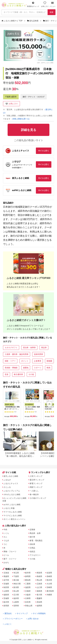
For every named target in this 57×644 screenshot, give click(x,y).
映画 (48, 368)
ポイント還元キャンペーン (14, 519)
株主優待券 (18, 374)
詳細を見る (13, 34)
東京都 (16, 580)
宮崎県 (49, 587)
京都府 (28, 591)
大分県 (49, 584)
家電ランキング (36, 483)
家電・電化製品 (36, 541)
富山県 (16, 591)
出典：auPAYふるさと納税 (45, 63)
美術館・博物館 (11, 368)
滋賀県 (28, 587)
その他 (31, 374)
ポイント (25, 361)
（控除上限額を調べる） (21, 119)
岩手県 (6, 580)
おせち (6, 563)
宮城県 (6, 584)
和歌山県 (29, 606)
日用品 (32, 548)
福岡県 (39, 606)
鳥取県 (39, 573)
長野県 (16, 606)
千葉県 (16, 576)
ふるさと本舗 (9, 508)
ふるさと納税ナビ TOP (12, 21)
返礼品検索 (33, 21)
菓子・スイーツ (10, 559)
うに (5, 544)
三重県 (28, 584)
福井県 (16, 598)
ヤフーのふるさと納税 (13, 512)
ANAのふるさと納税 (12, 494)
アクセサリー (35, 555)
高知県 (39, 602)
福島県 (6, 595)
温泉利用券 (38, 354)
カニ (5, 537)
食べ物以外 (34, 494)
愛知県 (28, 580)
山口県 (39, 587)
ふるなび (7, 480)
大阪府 (28, 595)
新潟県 (16, 587)
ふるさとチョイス (11, 483)
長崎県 (49, 576)
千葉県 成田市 (11, 97)
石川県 (16, 595)
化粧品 (32, 552)
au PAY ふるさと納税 (12, 505)
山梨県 (16, 602)
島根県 (39, 576)
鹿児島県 (50, 591)
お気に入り (45, 4)
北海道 (6, 573)
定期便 (32, 530)
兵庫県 (28, 598)
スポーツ (38, 368)
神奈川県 (17, 584)
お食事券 (38, 361)
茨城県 (6, 598)
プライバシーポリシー (13, 619)
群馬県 (6, 606)
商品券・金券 (35, 533)
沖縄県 (49, 595)
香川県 (39, 595)
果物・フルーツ (10, 552)
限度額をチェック (33, 4)
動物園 (49, 361)
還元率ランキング (37, 480)
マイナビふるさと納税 (13, 516)
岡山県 (39, 580)
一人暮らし (34, 491)
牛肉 (5, 530)
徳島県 (39, 591)
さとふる (7, 487)
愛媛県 (39, 598)
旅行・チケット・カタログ (34, 97)
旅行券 (32, 537)
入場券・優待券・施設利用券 (17, 354)
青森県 (6, 576)
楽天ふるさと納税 (11, 476)
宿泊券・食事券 (29, 348)
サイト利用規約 (39, 613)
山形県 (6, 591)
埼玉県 (16, 573)
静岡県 (28, 576)
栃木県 (6, 602)
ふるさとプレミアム (12, 491)
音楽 (7, 374)
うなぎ (6, 541)
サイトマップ (22, 613)
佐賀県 (49, 573)
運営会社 (7, 613)
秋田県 (6, 587)
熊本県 (49, 580)
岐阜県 (28, 573)
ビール (6, 555)
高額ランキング (36, 487)
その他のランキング (38, 498)
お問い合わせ (32, 619)
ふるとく (7, 624)
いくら (6, 533)
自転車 (32, 544)
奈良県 (28, 602)
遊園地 (26, 368)
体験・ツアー (10, 361)
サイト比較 (9, 472)
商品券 (44, 348)
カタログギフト (11, 348)
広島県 (39, 584)
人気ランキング (36, 476)
